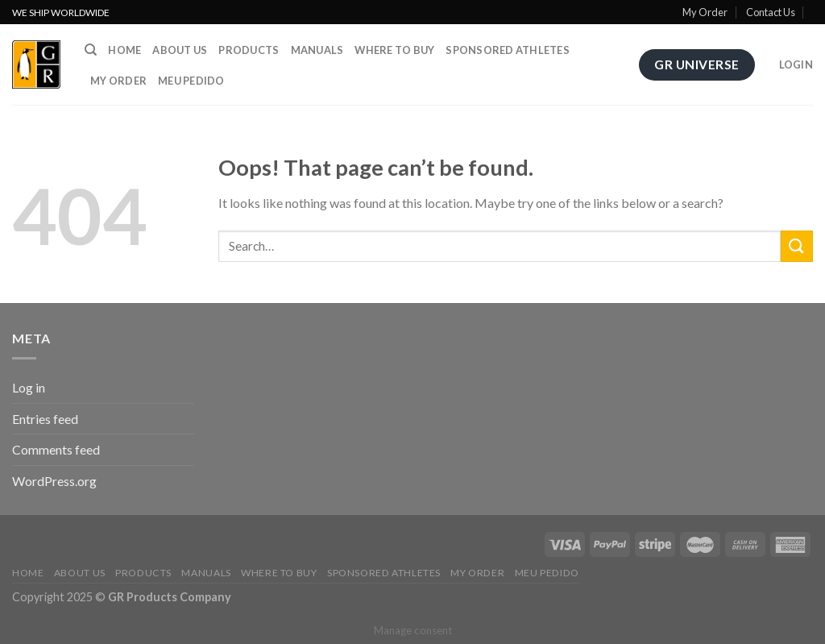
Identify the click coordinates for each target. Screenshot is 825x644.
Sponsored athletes (508, 50)
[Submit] (797, 246)
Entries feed (45, 419)
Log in (29, 387)
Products (249, 50)
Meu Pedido (191, 81)
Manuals (317, 50)
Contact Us (771, 12)
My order (118, 81)
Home (124, 50)
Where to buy (394, 50)
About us (180, 50)
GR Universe (696, 64)
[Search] (91, 50)
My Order (705, 12)
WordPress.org (54, 481)
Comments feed (56, 449)
